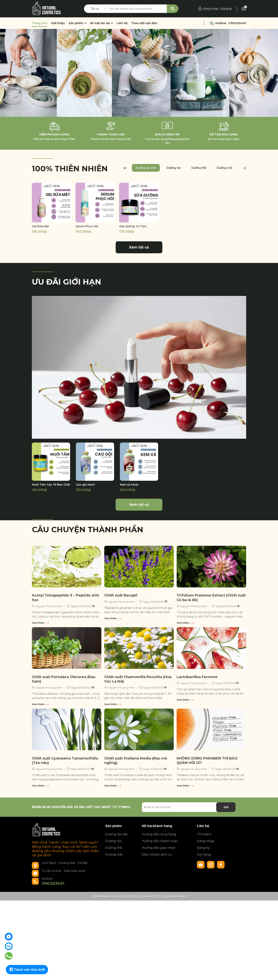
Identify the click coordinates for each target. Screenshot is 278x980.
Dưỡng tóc (114, 841)
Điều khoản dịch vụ (157, 855)
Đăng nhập (211, 9)
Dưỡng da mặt (116, 834)
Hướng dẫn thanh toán (160, 841)
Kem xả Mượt (129, 485)
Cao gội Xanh (85, 485)
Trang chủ (39, 23)
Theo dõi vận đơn (144, 23)
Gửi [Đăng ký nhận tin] (226, 807)
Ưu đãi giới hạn (67, 282)
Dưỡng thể (114, 848)
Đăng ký (226, 9)
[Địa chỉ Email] (189, 807)
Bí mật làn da (100, 23)
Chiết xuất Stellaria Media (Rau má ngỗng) (136, 761)
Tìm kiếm (204, 834)
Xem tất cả (139, 247)
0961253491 (237, 23)
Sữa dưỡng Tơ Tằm (133, 226)
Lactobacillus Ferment (197, 677)
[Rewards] (27, 970)
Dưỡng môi (114, 855)
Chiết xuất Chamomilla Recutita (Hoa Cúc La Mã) (138, 679)
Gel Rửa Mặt (40, 226)
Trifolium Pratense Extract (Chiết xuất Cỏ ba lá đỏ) (211, 598)
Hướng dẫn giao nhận (159, 848)
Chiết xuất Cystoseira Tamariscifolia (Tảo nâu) (65, 761)
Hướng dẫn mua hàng (159, 834)
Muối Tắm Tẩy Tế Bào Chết (51, 485)
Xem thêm (40, 623)
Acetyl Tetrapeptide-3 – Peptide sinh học (66, 598)
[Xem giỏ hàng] (244, 9)
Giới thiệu (58, 23)
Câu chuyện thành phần (88, 529)
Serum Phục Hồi (87, 226)
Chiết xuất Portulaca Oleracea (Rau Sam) (64, 679)
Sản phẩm (76, 23)
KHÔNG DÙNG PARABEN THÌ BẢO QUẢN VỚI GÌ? (207, 761)
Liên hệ (122, 23)
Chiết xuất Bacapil (121, 595)
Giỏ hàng (204, 855)
